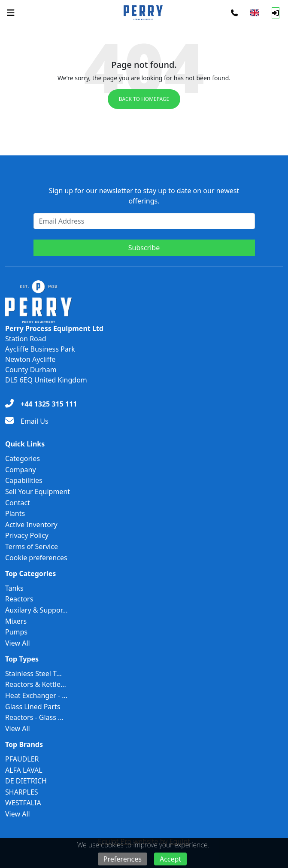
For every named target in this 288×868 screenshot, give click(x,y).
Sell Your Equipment (38, 492)
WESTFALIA (23, 803)
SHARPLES (22, 792)
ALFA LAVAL (24, 770)
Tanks (14, 588)
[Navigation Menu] (11, 13)
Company (21, 470)
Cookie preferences (36, 558)
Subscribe (144, 248)
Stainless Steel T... (33, 674)
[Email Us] (27, 421)
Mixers (16, 621)
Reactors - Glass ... (34, 717)
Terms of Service (32, 546)
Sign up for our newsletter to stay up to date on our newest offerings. (144, 196)
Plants (15, 513)
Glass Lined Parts (33, 707)
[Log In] (276, 13)
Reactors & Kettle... (36, 684)
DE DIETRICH (26, 781)
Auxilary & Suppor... (36, 610)
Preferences (123, 859)
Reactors (19, 599)
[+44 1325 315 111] (41, 404)
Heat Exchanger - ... (36, 695)
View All (18, 643)
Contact (18, 503)
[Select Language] (255, 13)
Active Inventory (31, 525)
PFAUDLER (22, 759)
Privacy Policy (27, 535)
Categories (23, 458)
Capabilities (24, 480)
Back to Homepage (144, 99)
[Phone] (234, 13)
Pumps (16, 632)
